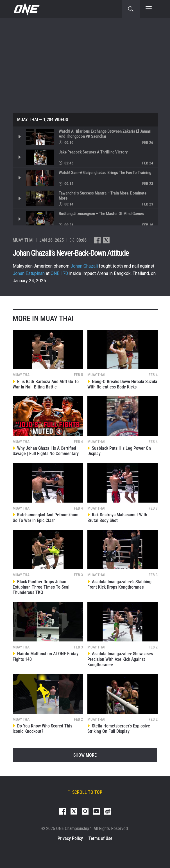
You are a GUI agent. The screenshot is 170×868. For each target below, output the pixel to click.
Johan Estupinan (29, 273)
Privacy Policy (70, 838)
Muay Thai (28, 120)
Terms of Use (100, 838)
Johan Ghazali (84, 266)
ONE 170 (59, 273)
